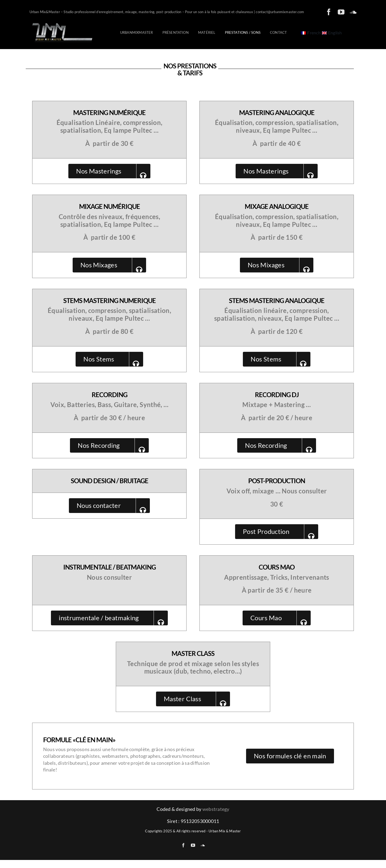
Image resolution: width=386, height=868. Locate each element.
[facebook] (329, 12)
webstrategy (216, 809)
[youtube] (341, 12)
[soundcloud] (353, 12)
